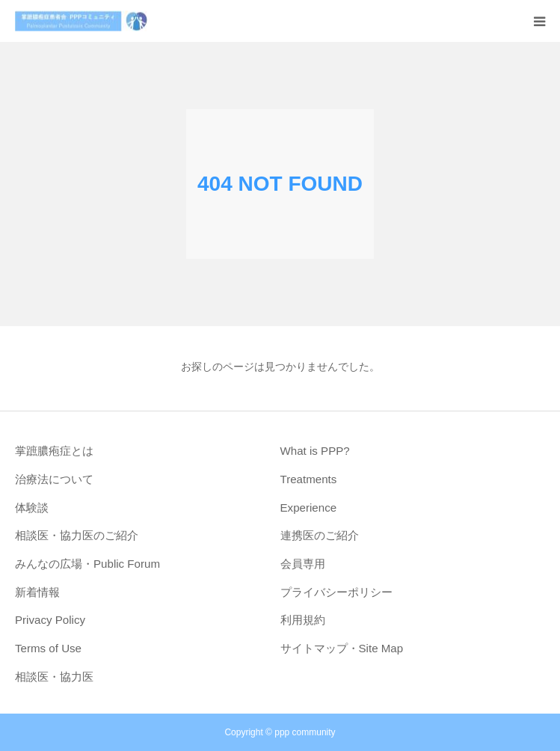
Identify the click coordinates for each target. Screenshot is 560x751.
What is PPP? (315, 451)
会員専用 (303, 564)
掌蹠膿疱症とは (54, 451)
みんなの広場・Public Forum (87, 564)
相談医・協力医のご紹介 (77, 535)
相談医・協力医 (54, 677)
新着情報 (37, 592)
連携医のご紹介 (320, 535)
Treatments (309, 479)
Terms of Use (48, 648)
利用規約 (303, 620)
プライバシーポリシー (336, 592)
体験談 (32, 508)
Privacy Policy (50, 620)
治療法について (54, 479)
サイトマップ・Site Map (342, 648)
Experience (309, 508)
